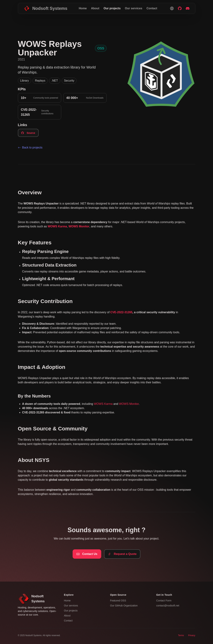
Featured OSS (118, 601)
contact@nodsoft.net (168, 606)
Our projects (112, 8)
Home (83, 8)
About (95, 8)
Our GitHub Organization (124, 606)
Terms (181, 635)
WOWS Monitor (129, 404)
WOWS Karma (103, 404)
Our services (134, 8)
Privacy (192, 635)
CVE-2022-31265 (121, 312)
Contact (152, 8)
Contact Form (164, 601)
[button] (172, 8)
